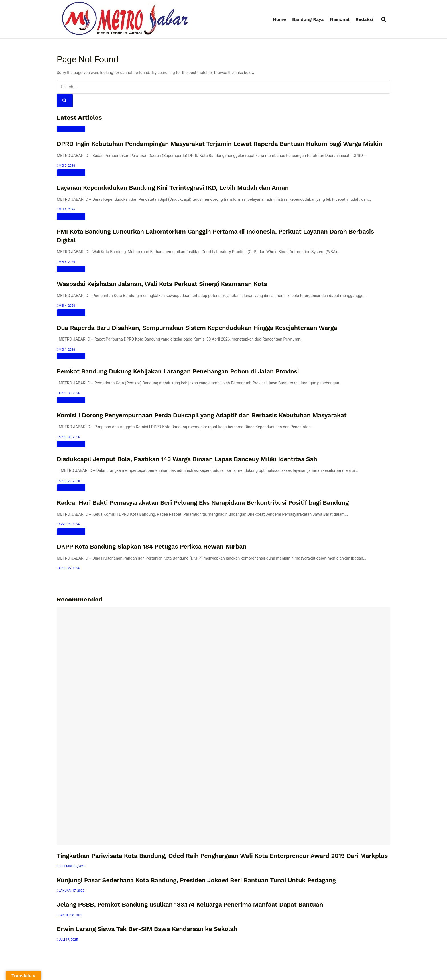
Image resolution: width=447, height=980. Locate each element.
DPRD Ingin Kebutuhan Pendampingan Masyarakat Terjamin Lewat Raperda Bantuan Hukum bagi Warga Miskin (220, 144)
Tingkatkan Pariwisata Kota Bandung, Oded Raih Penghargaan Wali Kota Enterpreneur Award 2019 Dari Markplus (222, 856)
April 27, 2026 (68, 568)
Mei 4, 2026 (66, 306)
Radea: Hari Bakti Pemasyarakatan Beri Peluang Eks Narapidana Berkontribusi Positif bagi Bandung (203, 503)
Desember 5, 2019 (71, 866)
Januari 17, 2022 (70, 891)
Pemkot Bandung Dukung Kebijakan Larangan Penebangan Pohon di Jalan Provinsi (178, 371)
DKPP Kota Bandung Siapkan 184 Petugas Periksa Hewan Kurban (152, 546)
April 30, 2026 (68, 393)
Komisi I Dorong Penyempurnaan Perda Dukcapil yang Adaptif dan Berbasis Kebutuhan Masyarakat (202, 415)
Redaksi (364, 19)
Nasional (340, 19)
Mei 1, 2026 (66, 350)
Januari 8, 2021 (70, 915)
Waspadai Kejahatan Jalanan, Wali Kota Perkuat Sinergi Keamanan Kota (162, 284)
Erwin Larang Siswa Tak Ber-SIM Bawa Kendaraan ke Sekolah (147, 929)
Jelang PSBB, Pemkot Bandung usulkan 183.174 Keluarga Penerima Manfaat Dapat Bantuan (190, 904)
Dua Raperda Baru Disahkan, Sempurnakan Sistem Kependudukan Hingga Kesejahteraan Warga (197, 328)
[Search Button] (65, 101)
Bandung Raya (308, 19)
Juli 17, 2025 (67, 940)
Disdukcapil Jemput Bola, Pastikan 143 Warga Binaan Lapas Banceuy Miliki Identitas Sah (187, 459)
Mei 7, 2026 (66, 166)
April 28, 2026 (68, 524)
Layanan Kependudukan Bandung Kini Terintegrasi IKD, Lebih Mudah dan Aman (173, 188)
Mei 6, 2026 (66, 209)
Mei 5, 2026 (66, 262)
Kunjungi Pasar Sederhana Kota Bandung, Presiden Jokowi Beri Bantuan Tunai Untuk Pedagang (196, 880)
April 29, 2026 (68, 481)
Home (279, 19)
